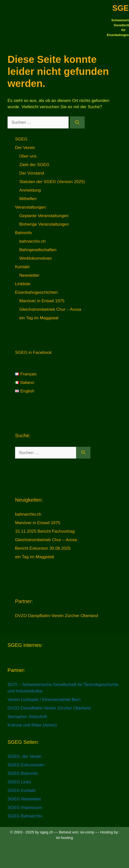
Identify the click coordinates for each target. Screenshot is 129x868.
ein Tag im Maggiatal (39, 318)
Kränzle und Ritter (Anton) (32, 725)
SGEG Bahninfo (23, 773)
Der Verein (25, 148)
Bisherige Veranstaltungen (44, 224)
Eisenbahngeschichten (36, 292)
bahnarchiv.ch (32, 241)
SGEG (21, 139)
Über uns (28, 156)
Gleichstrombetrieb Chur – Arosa (50, 309)
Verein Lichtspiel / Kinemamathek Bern (44, 700)
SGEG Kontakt (22, 790)
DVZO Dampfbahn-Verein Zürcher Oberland (57, 616)
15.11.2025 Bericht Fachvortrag (45, 531)
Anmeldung (30, 190)
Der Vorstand (32, 173)
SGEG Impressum (25, 808)
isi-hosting (65, 838)
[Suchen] (77, 122)
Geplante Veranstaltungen (44, 216)
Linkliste (23, 284)
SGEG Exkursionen (26, 765)
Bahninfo (23, 233)
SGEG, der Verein (25, 756)
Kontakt (22, 267)
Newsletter (29, 275)
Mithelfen (28, 199)
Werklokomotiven (36, 258)
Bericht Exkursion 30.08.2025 (43, 548)
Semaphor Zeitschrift (27, 717)
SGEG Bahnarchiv (25, 816)
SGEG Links (19, 782)
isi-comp (87, 832)
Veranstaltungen (30, 207)
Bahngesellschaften (38, 250)
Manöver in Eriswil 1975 (42, 301)
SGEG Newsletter (24, 799)
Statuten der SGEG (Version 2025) (52, 182)
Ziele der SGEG (34, 165)
